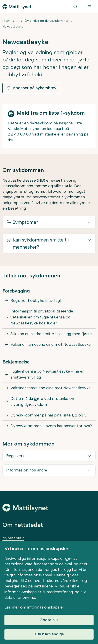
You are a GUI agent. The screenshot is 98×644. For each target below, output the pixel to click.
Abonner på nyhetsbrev (31, 88)
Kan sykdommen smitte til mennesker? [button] (37, 243)
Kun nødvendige (49, 634)
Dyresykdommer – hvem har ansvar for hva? (51, 426)
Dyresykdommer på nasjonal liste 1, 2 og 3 (48, 415)
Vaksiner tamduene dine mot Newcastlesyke (51, 344)
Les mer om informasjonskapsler (34, 607)
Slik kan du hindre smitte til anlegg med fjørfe (51, 334)
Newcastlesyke (13, 27)
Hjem (6, 21)
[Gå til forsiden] (17, 7)
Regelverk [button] (15, 456)
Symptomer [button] (22, 222)
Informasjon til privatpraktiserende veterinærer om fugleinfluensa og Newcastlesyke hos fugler (42, 317)
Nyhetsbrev (13, 538)
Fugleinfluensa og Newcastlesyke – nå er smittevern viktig (47, 374)
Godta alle (49, 620)
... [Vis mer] (18, 21)
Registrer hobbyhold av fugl (36, 300)
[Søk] (75, 7)
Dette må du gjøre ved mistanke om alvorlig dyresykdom (43, 402)
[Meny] (89, 7)
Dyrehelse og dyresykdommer (47, 21)
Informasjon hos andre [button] (27, 470)
